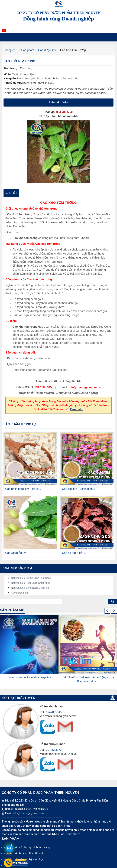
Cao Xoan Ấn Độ (16, 553)
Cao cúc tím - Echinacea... (79, 489)
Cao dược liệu (47, 50)
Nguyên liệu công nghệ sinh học (30, 588)
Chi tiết (11, 193)
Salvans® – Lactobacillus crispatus (29, 677)
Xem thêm (77, 409)
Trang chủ (11, 50)
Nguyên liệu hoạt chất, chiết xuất (30, 583)
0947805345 (54, 712)
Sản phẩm (28, 50)
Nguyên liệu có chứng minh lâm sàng (27, 847)
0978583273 (54, 750)
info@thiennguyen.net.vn (28, 813)
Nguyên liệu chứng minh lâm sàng (31, 578)
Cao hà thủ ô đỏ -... (74, 553)
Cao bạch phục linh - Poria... (23, 489)
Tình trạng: (11, 68)
